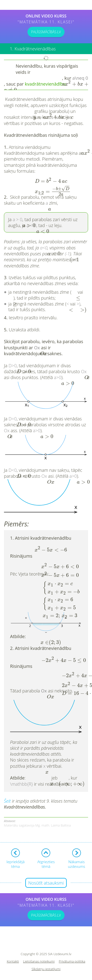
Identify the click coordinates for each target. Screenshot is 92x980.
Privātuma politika (72, 961)
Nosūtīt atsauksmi (46, 883)
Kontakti (13, 961)
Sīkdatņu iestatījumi (46, 969)
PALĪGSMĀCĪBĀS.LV (46, 32)
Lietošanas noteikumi (39, 961)
